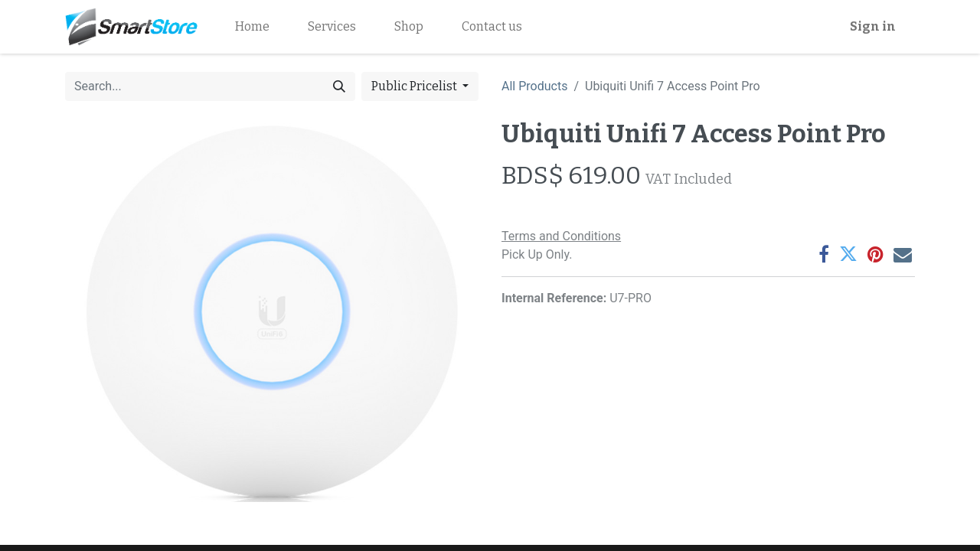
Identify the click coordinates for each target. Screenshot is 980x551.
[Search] (339, 86)
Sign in (873, 26)
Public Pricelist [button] (415, 86)
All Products (534, 86)
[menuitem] (252, 27)
